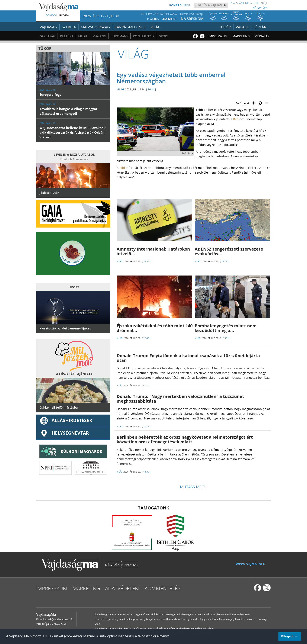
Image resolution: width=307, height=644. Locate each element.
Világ (156, 27)
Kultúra (67, 36)
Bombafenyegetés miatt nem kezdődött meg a (226, 328)
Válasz (242, 27)
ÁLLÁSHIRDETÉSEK (66, 420)
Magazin (99, 36)
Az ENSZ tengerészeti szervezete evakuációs (229, 251)
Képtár (260, 27)
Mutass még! (193, 487)
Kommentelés (162, 588)
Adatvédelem (122, 588)
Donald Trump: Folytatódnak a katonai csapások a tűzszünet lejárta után (188, 358)
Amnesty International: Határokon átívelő (153, 251)
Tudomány (120, 36)
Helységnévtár (64, 433)
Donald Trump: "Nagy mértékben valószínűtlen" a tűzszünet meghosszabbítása (180, 399)
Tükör (225, 27)
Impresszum (218, 36)
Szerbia (69, 27)
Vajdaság (48, 27)
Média (83, 36)
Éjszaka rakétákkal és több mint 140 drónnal (155, 328)
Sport (164, 36)
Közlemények (144, 36)
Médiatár (262, 36)
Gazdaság (47, 36)
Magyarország (95, 27)
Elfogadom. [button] (290, 636)
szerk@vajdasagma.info (59, 619)
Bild (236, 119)
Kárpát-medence (130, 27)
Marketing (241, 36)
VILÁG (120, 89)
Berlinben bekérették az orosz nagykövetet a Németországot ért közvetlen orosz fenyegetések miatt (185, 439)
